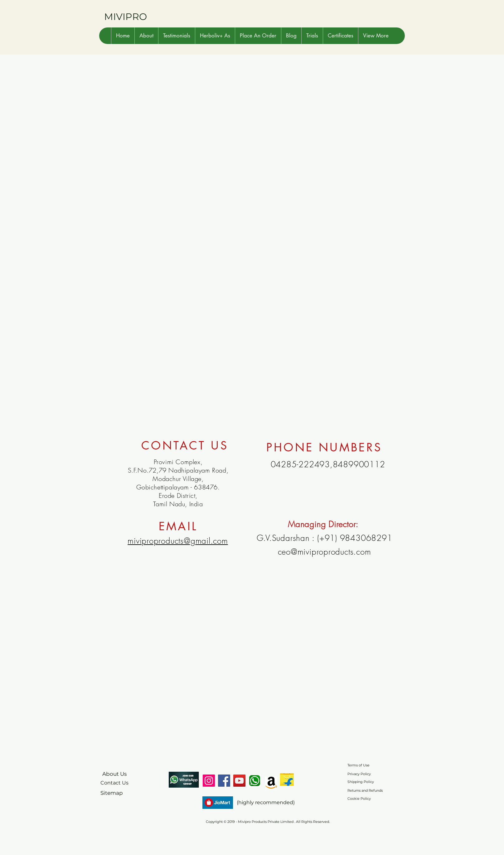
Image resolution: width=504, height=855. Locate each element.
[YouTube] (239, 781)
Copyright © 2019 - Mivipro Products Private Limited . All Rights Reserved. (268, 822)
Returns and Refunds (365, 790)
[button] (146, 36)
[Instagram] (209, 781)
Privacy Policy (359, 774)
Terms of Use (359, 765)
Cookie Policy (359, 799)
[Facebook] (224, 781)
